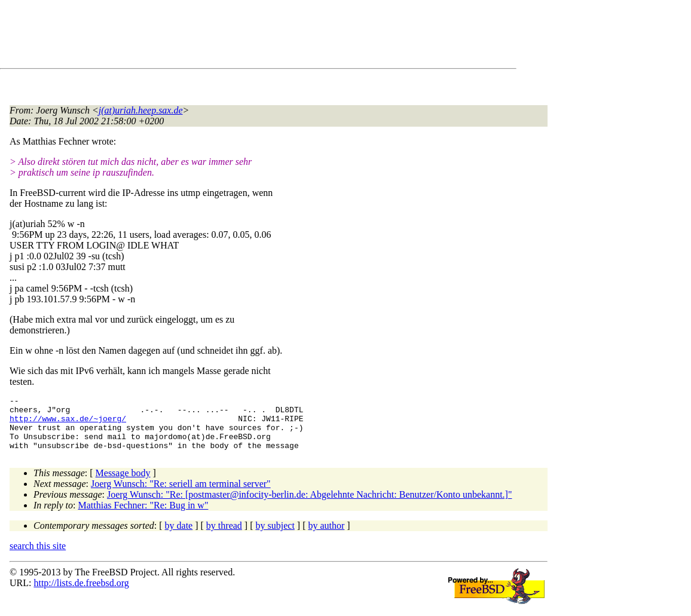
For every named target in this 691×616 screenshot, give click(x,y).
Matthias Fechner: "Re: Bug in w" (143, 516)
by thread (224, 536)
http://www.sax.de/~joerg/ (68, 424)
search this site (38, 557)
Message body (123, 484)
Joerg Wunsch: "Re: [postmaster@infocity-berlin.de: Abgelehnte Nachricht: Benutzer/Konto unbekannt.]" (310, 505)
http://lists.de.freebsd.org (81, 594)
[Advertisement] (227, 36)
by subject (275, 536)
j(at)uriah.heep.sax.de (141, 110)
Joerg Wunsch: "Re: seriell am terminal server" (181, 494)
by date (179, 536)
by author (326, 536)
